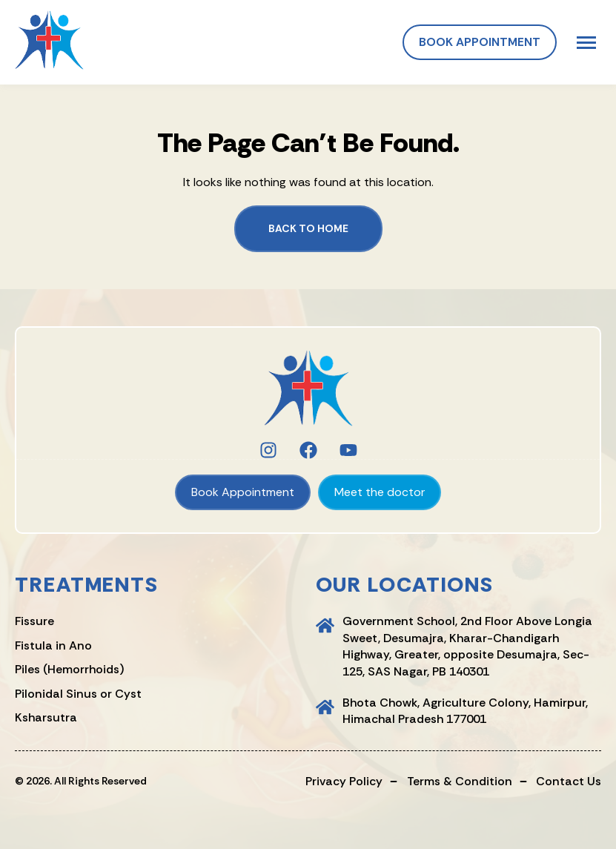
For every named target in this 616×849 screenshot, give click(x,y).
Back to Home (308, 228)
